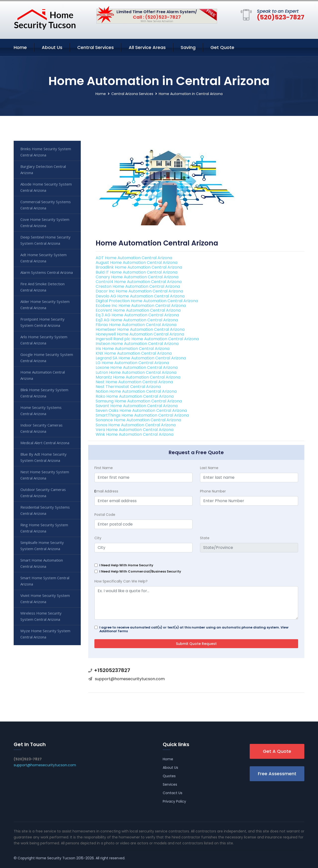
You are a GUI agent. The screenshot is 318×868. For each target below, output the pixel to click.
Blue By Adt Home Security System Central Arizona (43, 457)
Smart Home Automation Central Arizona (42, 563)
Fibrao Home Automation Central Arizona (136, 325)
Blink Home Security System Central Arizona (44, 393)
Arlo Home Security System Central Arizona (44, 340)
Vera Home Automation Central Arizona (135, 430)
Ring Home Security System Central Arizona (44, 528)
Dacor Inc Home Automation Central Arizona (139, 291)
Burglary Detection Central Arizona (43, 169)
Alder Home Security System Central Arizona (45, 305)
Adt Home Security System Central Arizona (43, 258)
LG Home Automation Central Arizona (132, 363)
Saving (188, 47)
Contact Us (173, 793)
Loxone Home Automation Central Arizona (137, 367)
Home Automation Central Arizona (43, 375)
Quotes (169, 776)
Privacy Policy (174, 801)
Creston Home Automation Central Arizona (138, 286)
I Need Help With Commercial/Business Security (140, 571)
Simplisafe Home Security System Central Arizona (42, 546)
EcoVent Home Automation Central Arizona (138, 310)
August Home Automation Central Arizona (137, 263)
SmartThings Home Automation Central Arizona (142, 415)
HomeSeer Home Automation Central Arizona (140, 329)
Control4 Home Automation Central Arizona (139, 282)
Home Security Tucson (56, 858)
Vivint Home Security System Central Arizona (45, 599)
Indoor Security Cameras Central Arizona (41, 428)
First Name (104, 468)
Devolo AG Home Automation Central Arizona (140, 296)
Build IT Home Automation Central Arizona (137, 272)
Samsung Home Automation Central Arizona (139, 401)
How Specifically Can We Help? (121, 581)
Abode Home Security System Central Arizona (46, 187)
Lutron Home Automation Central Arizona (136, 372)
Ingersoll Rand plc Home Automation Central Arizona (147, 339)
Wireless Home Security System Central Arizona (41, 616)
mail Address (106, 491)
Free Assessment (277, 774)
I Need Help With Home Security (126, 565)
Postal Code (105, 515)
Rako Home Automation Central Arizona (135, 396)
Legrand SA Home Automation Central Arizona (141, 358)
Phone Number (213, 491)
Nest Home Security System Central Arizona (45, 475)
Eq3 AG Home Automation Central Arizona (137, 320)
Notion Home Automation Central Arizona (136, 391)
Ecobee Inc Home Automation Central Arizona (141, 306)
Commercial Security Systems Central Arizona (46, 205)
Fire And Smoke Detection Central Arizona (42, 287)
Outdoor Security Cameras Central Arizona (43, 493)
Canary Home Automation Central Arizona (137, 277)
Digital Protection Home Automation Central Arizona (147, 301)
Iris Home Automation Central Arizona (133, 349)
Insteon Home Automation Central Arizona (137, 344)
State (205, 538)
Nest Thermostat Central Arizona (128, 387)
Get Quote (222, 47)
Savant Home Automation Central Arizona (137, 406)
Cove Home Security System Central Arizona (45, 222)
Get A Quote (277, 751)
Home (20, 47)
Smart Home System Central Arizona (45, 581)
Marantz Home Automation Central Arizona (138, 377)
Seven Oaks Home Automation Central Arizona (141, 410)
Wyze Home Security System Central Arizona (45, 634)
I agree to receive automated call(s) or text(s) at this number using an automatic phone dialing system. (194, 629)
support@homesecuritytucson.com (130, 679)
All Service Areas (147, 47)
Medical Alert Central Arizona (45, 443)
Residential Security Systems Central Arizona (45, 510)
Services (170, 784)
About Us (52, 47)
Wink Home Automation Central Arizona (135, 434)
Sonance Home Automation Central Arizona (138, 420)
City (98, 538)
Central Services (96, 47)
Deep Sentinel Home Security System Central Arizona (45, 240)
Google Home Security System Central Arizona (47, 358)
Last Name (209, 468)
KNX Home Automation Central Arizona (134, 353)
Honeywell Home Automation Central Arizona (140, 334)
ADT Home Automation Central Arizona (134, 258)
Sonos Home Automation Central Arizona (136, 425)
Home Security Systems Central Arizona (41, 410)
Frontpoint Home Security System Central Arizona (42, 322)
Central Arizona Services (132, 94)
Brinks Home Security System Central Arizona (46, 152)
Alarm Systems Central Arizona (47, 272)
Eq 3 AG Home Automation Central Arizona (137, 315)
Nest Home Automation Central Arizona (134, 382)
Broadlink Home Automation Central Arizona (139, 267)
